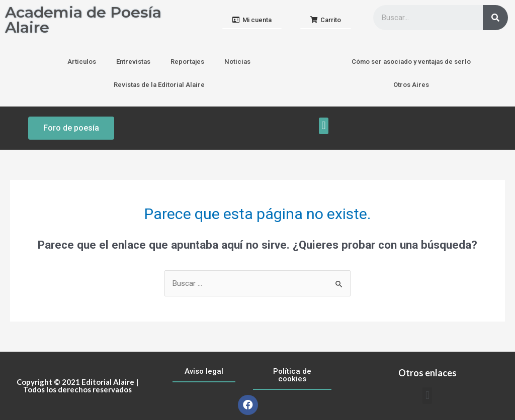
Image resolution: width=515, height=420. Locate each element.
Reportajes (187, 62)
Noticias (237, 62)
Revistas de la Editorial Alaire (159, 85)
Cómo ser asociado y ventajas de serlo (411, 62)
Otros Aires (411, 85)
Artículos (82, 62)
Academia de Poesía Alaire (83, 20)
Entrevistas (133, 62)
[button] (252, 20)
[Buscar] (495, 18)
